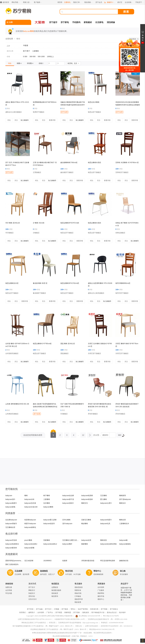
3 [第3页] (67, 434)
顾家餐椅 (85, 544)
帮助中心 (97, 571)
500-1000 (41, 57)
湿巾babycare (67, 524)
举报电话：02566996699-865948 (112, 623)
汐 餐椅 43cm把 (39, 223)
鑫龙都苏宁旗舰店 (67, 172)
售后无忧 (69, 571)
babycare (9, 496)
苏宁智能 (104, 609)
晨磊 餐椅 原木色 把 (68, 344)
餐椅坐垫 (104, 540)
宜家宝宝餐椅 (86, 520)
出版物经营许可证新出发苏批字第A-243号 (70, 619)
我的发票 (78, 602)
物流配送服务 (56, 590)
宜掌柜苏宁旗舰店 (122, 172)
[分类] (18, 22)
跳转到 (105, 435)
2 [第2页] (60, 434)
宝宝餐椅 (104, 496)
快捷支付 (32, 593)
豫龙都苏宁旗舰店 (39, 293)
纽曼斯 (65, 561)
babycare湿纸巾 (68, 503)
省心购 (123, 571)
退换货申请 (79, 599)
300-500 (33, 57)
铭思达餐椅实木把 (12, 283)
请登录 (60, 2)
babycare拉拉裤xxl (50, 544)
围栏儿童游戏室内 (12, 564)
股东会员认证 (112, 612)
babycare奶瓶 (10, 507)
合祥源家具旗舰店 (12, 353)
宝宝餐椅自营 (10, 527)
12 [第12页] (83, 434)
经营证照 (52, 623)
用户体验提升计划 (98, 612)
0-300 (25, 57)
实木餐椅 (47, 503)
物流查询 (55, 596)
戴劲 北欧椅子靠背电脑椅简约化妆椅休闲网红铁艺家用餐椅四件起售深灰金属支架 (45, 407)
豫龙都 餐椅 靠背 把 (40, 283)
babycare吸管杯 (11, 548)
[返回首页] (5, 2)
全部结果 (9, 39)
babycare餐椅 (48, 507)
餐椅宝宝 (85, 503)
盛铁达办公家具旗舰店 (14, 112)
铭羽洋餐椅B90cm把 (123, 283)
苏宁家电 (65, 22)
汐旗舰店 (36, 233)
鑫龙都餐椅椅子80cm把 (69, 163)
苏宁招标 (77, 612)
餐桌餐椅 (85, 524)
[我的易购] (89, 2)
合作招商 (101, 587)
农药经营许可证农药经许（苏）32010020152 (117, 626)
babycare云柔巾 (106, 503)
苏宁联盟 (59, 612)
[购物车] (110, 2)
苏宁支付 (32, 587)
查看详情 (52, 120)
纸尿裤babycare (30, 520)
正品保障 (18, 571)
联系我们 (23, 612)
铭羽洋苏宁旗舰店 (122, 293)
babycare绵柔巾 (106, 520)
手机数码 (76, 22)
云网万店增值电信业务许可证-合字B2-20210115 (35, 619)
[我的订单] (77, 2)
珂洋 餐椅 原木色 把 (13, 223)
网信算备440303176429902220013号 (102, 629)
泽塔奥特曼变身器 (88, 561)
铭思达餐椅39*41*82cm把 (70, 283)
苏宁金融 (39, 609)
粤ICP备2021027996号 (111, 616)
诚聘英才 (32, 612)
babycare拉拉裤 (68, 496)
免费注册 (9, 587)
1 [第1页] (53, 434)
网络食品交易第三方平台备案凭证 (34, 623)
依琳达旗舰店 (120, 233)
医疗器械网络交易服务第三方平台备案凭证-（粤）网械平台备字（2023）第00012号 (43, 626)
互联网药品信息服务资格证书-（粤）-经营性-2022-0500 (107, 619)
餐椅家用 (123, 496)
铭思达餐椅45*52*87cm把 (70, 223)
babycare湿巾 (10, 499)
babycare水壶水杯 (31, 507)
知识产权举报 (83, 609)
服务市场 (101, 596)
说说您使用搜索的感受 (33, 435)
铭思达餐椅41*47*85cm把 (42, 344)
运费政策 (55, 587)
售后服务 (78, 584)
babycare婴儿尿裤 (50, 520)
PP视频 (57, 609)
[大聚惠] (40, 22)
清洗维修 (111, 22)
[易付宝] (120, 2)
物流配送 (55, 584)
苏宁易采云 (114, 609)
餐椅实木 (123, 503)
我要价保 (78, 590)
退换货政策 (79, 587)
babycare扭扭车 (49, 524)
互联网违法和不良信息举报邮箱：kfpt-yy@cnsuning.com (78, 623)
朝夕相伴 (122, 612)
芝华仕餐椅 (66, 520)
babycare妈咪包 (30, 527)
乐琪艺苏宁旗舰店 (94, 353)
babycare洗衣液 (30, 503)
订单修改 (78, 596)
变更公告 (79, 626)
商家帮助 (101, 593)
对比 (9, 120)
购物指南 (9, 584)
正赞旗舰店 (37, 172)
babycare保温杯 (87, 499)
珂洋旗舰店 (9, 233)
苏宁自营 (64, 112)
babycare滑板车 (11, 524)
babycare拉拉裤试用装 (108, 544)
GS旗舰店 (64, 414)
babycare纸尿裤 (87, 496)
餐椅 (26, 496)
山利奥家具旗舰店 (12, 414)
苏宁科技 (30, 609)
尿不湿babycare (125, 499)
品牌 (8, 46)
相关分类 (10, 51)
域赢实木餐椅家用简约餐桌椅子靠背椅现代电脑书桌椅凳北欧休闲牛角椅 (73, 105)
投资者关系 (94, 609)
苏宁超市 (53, 22)
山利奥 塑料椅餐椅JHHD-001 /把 (17, 404)
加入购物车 (25, 120)
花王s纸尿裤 (29, 561)
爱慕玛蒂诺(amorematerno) (14, 561)
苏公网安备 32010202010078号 (88, 616)
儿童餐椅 (36, 51)
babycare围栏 (67, 544)
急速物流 (44, 571)
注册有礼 (67, 2)
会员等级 (9, 590)
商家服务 (101, 584)
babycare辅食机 (125, 544)
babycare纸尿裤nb (12, 544)
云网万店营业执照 (91, 626)
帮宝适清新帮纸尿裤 (108, 561)
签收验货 (55, 593)
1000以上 (50, 57)
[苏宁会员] (99, 2)
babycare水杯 (29, 499)
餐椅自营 (123, 520)
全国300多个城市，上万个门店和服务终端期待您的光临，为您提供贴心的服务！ (126, 594)
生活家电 (99, 22)
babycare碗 (123, 540)
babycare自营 (86, 540)
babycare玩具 (105, 524)
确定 (121, 435)
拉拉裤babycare (11, 520)
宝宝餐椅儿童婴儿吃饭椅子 (71, 540)
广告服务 (101, 590)
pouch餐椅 (28, 540)
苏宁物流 (65, 609)
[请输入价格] (52, 63)
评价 (8, 109)
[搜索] (91, 12)
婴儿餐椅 (104, 499)
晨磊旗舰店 (65, 353)
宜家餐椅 (47, 540)
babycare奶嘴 (29, 548)
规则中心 (101, 599)
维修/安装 (78, 593)
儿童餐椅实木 (124, 524)
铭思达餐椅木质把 (94, 163)
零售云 (73, 609)
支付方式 (32, 584)
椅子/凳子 (26, 51)
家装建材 (88, 22)
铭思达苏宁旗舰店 (94, 112)
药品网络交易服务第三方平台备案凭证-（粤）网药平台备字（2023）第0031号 (58, 629)
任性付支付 (33, 599)
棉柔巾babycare (30, 524)
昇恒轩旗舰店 (93, 414)
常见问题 (9, 593)
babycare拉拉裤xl (31, 544)
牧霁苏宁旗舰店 (39, 112)
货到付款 (32, 596)
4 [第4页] (74, 434)
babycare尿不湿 (68, 499)
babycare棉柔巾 (11, 503)
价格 (8, 57)
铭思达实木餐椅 (94, 102)
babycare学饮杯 (11, 540)
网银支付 (32, 590)
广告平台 (50, 612)
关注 (16, 120)
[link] (10, 63)
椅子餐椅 (47, 496)
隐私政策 (86, 612)
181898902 (47, 561)
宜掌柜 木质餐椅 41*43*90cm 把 (127, 163)
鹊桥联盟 (68, 612)
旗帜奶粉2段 (124, 561)
